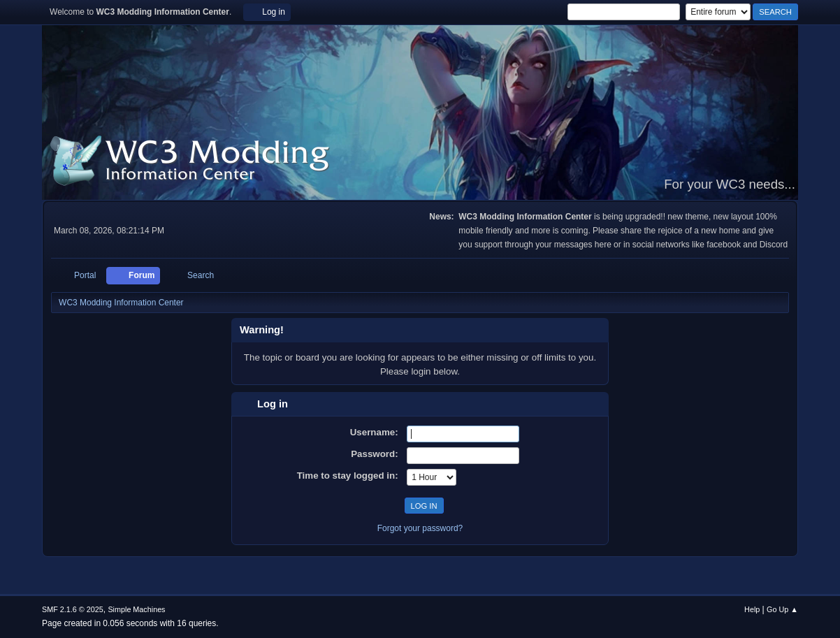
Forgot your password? (420, 528)
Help (752, 609)
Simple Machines (136, 609)
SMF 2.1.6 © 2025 (73, 609)
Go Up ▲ (782, 609)
